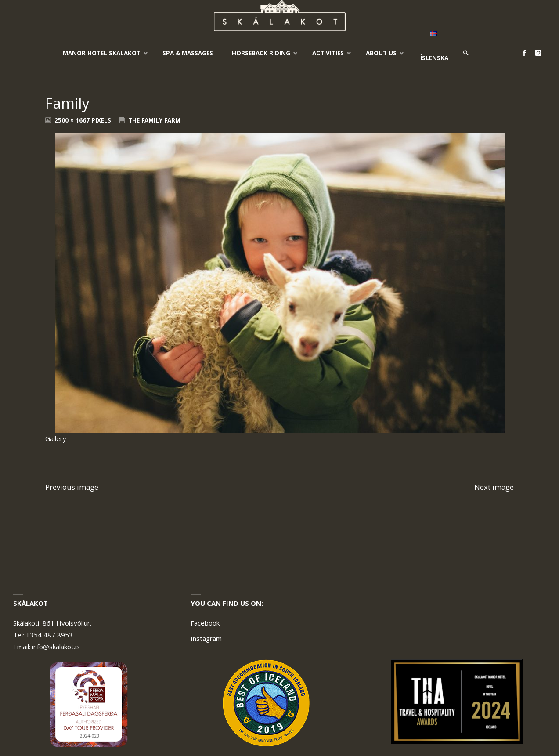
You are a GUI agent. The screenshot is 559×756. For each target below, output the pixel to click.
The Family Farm (154, 120)
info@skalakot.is (56, 647)
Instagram (206, 638)
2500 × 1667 (73, 120)
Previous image (72, 487)
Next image (494, 487)
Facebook (205, 623)
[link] (466, 53)
